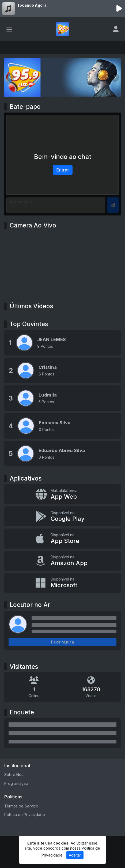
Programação (16, 783)
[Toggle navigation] (9, 29)
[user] (116, 29)
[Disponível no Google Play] (63, 516)
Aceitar (75, 855)
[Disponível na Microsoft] (63, 583)
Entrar (63, 170)
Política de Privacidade (25, 815)
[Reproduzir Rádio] (119, 9)
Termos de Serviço (21, 806)
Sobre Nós (14, 775)
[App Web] (63, 494)
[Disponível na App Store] (63, 539)
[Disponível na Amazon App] (63, 561)
